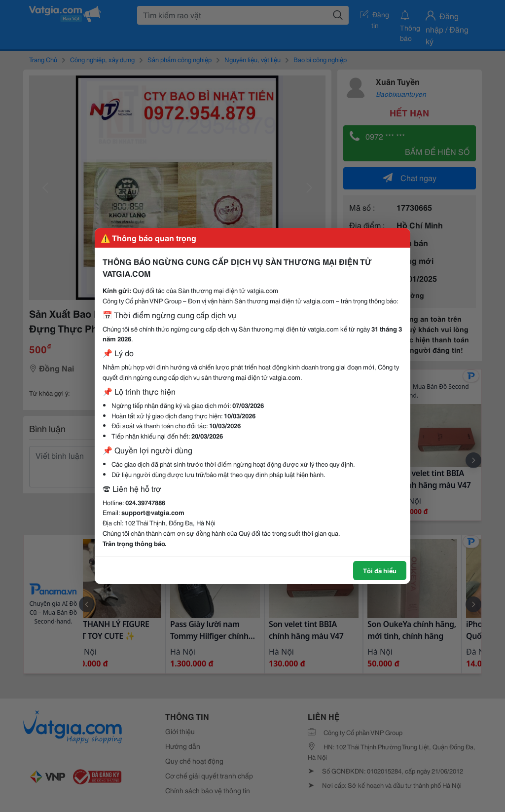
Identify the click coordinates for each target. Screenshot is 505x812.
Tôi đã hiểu (380, 570)
